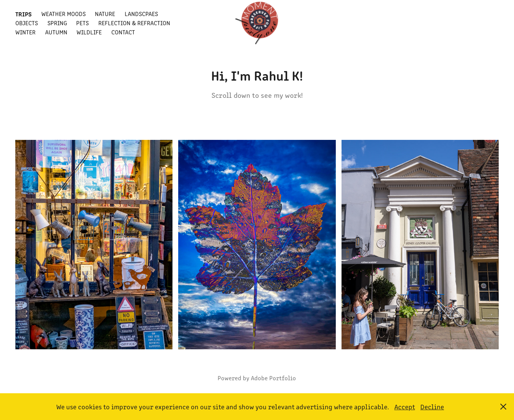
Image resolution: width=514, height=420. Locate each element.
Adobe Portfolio (273, 378)
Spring (57, 23)
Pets (82, 23)
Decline (432, 407)
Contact (123, 32)
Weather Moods (63, 14)
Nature (105, 14)
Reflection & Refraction (134, 23)
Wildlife (89, 32)
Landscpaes (141, 14)
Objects (27, 23)
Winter (25, 32)
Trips (24, 14)
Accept (405, 407)
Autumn (56, 32)
